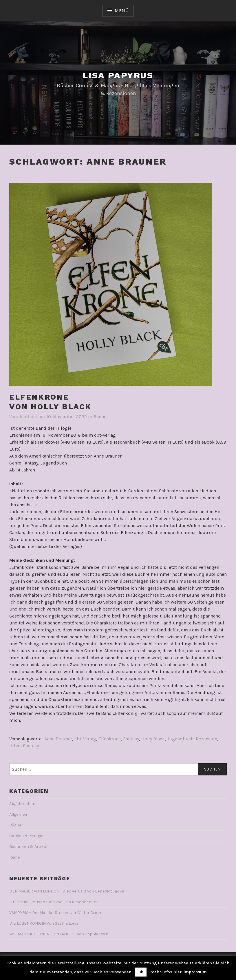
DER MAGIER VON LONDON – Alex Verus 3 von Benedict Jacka (67, 891)
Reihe (15, 857)
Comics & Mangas (27, 836)
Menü (122, 11)
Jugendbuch (180, 739)
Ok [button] (141, 972)
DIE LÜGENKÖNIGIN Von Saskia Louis (44, 923)
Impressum (195, 972)
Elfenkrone (110, 739)
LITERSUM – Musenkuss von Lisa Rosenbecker (54, 902)
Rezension (206, 739)
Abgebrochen (22, 804)
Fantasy (131, 739)
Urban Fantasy (24, 746)
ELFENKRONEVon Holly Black (50, 402)
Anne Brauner (58, 739)
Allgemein (19, 814)
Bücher (101, 417)
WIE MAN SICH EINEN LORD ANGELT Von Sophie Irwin (59, 934)
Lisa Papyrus (118, 75)
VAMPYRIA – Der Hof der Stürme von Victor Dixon (55, 913)
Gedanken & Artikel (28, 847)
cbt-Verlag (85, 739)
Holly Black (153, 739)
